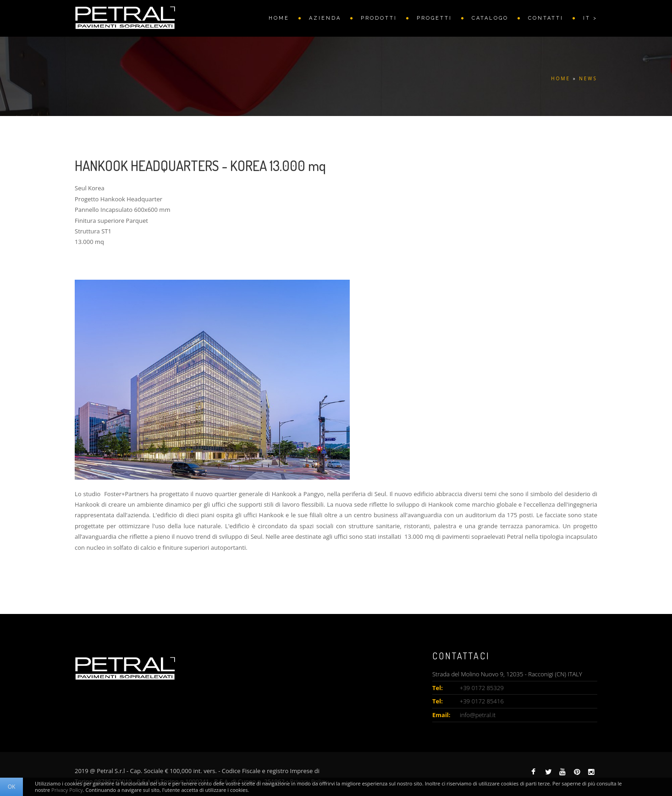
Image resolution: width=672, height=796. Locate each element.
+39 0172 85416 (482, 701)
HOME (279, 18)
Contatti (546, 18)
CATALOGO (490, 18)
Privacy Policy (67, 790)
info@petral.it (478, 715)
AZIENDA (325, 18)
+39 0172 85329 (482, 688)
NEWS (588, 78)
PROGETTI (434, 18)
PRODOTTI (379, 18)
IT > (590, 18)
